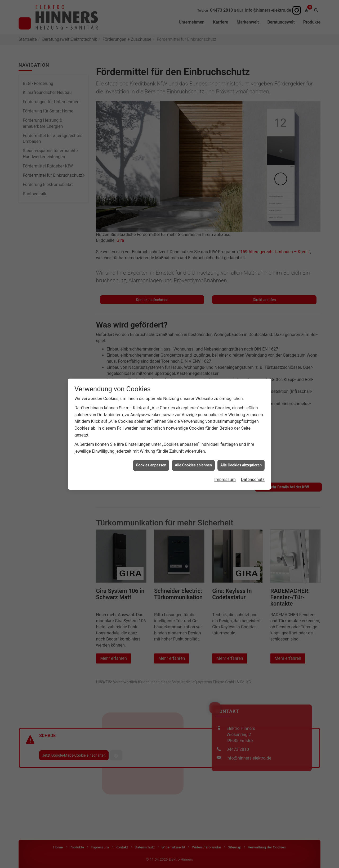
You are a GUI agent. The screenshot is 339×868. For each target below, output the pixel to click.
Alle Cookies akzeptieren (241, 440)
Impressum (225, 454)
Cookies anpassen (151, 440)
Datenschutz (253, 454)
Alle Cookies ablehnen (193, 440)
